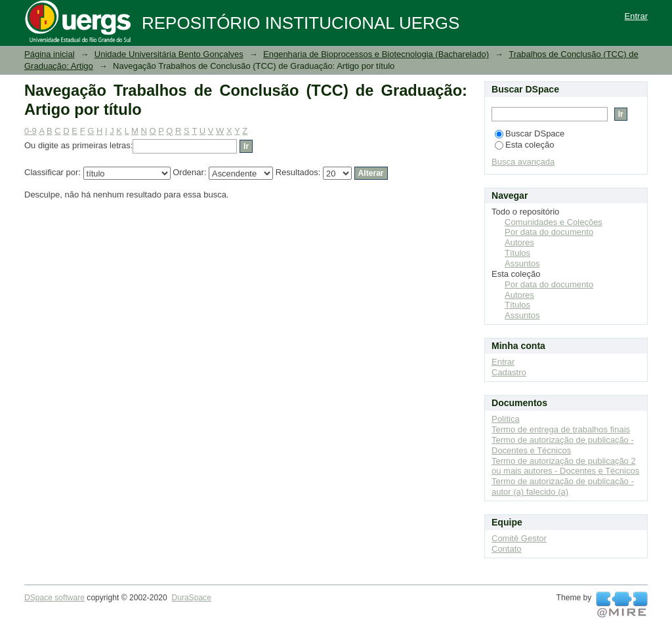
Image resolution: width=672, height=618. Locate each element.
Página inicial (50, 54)
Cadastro (509, 372)
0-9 (31, 131)
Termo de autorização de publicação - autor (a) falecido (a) (563, 486)
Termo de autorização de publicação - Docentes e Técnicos (563, 445)
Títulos (517, 253)
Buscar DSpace (530, 134)
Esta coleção (524, 145)
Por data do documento (549, 232)
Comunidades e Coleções (554, 222)
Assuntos (522, 263)
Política (506, 419)
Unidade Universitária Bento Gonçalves (169, 54)
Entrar (636, 16)
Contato (507, 549)
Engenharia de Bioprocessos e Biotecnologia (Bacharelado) (376, 54)
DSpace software (54, 598)
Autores (519, 242)
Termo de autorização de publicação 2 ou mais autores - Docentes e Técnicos (565, 466)
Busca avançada (523, 162)
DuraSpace (191, 598)
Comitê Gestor (519, 538)
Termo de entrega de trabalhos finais (561, 429)
